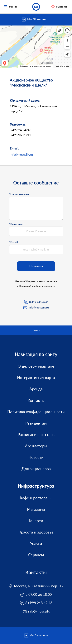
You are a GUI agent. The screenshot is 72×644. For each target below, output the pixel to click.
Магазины (36, 510)
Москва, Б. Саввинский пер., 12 (39, 586)
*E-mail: (14, 242)
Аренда (36, 389)
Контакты (62, 7)
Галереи (36, 521)
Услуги (36, 544)
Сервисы (36, 555)
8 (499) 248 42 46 (39, 603)
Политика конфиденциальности (36, 412)
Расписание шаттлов (36, 435)
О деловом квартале (36, 366)
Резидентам (36, 423)
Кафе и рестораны (36, 498)
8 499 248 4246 (39, 302)
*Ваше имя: (16, 224)
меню (10, 7)
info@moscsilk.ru (21, 155)
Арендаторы (36, 446)
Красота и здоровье (36, 532)
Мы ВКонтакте (36, 20)
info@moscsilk (39, 612)
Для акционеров (36, 469)
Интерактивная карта (36, 378)
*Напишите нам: (19, 194)
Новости (36, 458)
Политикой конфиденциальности (37, 286)
